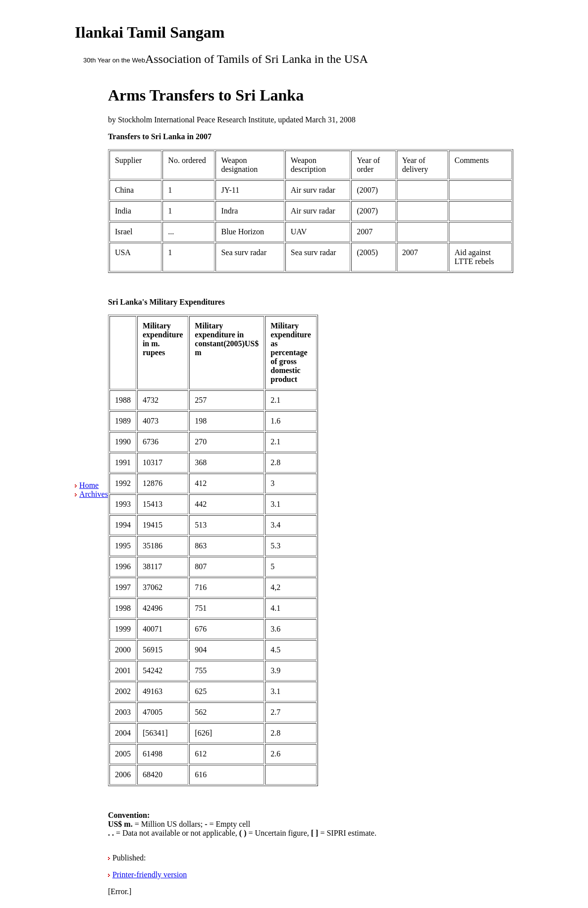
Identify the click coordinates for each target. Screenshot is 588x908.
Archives (94, 494)
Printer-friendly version (150, 875)
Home (89, 485)
